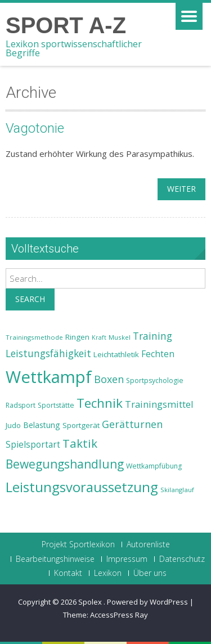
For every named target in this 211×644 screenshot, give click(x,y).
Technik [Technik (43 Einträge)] (100, 403)
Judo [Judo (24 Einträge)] (13, 425)
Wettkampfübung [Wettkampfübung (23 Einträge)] (154, 466)
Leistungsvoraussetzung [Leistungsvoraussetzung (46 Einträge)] (82, 487)
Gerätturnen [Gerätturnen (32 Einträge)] (132, 424)
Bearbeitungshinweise (55, 559)
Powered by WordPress (147, 602)
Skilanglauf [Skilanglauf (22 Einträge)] (177, 490)
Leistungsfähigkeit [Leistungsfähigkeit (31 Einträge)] (48, 353)
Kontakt (68, 573)
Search (30, 299)
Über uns (150, 573)
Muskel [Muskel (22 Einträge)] (120, 337)
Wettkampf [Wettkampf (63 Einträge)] (49, 377)
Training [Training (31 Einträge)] (152, 336)
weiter (181, 189)
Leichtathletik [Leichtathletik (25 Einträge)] (116, 354)
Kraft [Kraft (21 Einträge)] (99, 337)
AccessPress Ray (119, 615)
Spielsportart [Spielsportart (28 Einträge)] (33, 445)
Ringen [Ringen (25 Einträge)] (77, 337)
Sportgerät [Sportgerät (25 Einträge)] (81, 425)
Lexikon (108, 573)
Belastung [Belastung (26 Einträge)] (42, 425)
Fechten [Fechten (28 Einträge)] (158, 354)
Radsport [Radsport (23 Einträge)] (21, 405)
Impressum (127, 559)
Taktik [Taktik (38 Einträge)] (80, 443)
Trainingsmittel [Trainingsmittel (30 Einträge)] (159, 404)
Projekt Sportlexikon (78, 544)
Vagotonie (35, 128)
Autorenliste (148, 544)
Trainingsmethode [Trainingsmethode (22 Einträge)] (34, 337)
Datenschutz (182, 559)
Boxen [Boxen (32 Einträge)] (109, 379)
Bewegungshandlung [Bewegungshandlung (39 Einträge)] (65, 464)
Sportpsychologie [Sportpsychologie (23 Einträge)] (155, 380)
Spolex (91, 602)
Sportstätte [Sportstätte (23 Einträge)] (56, 405)
